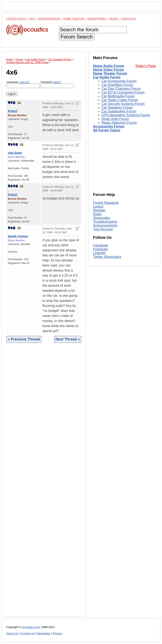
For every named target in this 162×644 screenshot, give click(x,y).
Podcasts (128, 19)
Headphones (97, 19)
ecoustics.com (31, 627)
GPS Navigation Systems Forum (126, 115)
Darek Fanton (18, 236)
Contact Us (27, 633)
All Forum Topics (107, 130)
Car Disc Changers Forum (121, 89)
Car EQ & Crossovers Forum (123, 92)
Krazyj (13, 111)
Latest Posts (16, 19)
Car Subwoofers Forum (119, 111)
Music (114, 19)
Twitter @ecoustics (107, 257)
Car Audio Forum (107, 77)
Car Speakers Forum (117, 108)
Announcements (105, 225)
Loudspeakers (49, 19)
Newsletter (43, 633)
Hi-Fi (32, 19)
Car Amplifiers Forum (117, 85)
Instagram (101, 249)
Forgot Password (106, 203)
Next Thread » (68, 339)
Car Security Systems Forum (123, 104)
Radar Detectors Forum (119, 123)
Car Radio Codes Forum (120, 100)
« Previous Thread (24, 339)
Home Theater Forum (110, 73)
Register (99, 210)
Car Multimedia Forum (118, 96)
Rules (97, 214)
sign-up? (24, 82)
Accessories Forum (109, 126)
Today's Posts (146, 66)
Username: (23, 84)
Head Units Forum (115, 119)
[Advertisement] (44, 483)
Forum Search (77, 37)
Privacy (57, 633)
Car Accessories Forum (119, 81)
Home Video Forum (108, 70)
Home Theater (74, 19)
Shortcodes (102, 218)
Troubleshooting (105, 222)
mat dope (15, 153)
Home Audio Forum (109, 66)
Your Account (103, 229)
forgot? (57, 82)
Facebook (100, 245)
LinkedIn (99, 253)
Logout (98, 207)
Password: (57, 84)
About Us (12, 633)
